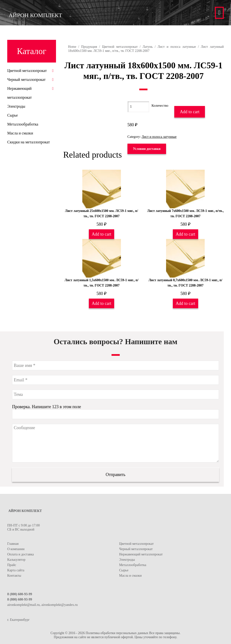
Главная (13, 544)
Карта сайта (16, 570)
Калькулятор (16, 560)
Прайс (12, 565)
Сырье (13, 115)
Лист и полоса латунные (177, 47)
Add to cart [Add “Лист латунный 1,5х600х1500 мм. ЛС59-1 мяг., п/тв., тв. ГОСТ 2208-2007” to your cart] (101, 303)
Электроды (16, 106)
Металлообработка (23, 124)
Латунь (147, 47)
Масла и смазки (20, 133)
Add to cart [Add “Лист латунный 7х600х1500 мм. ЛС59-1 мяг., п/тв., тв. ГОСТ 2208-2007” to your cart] (185, 234)
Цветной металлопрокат (120, 47)
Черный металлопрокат (26, 80)
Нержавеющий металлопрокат (141, 554)
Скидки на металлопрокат (29, 142)
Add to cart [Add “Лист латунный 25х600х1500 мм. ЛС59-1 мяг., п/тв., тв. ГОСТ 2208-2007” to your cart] (101, 234)
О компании (16, 549)
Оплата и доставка (21, 554)
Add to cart (190, 112)
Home (72, 47)
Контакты (14, 576)
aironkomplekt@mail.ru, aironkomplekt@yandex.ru (42, 605)
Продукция (89, 47)
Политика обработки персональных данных (117, 633)
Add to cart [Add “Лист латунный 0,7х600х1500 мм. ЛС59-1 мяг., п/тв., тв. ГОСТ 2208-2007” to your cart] (185, 303)
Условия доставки (147, 149)
